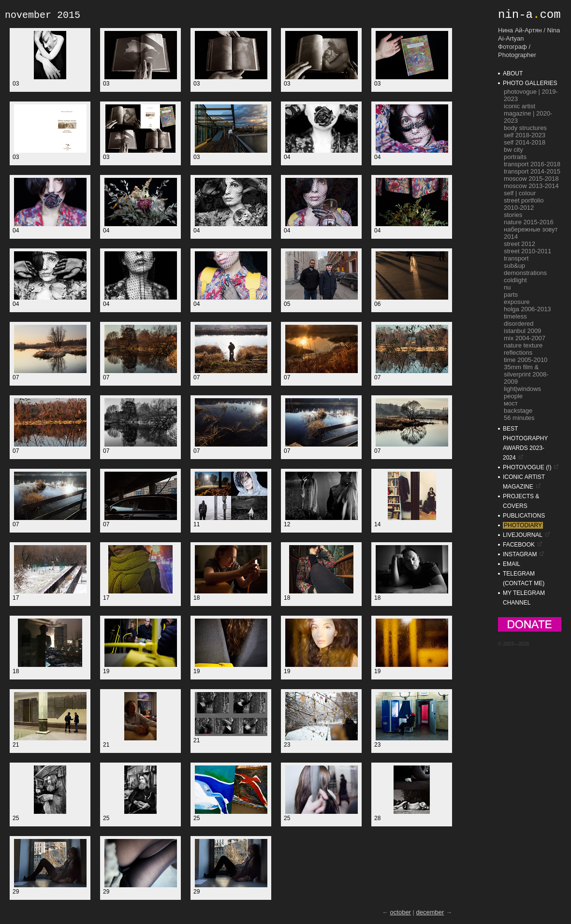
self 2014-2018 (525, 142)
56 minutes (519, 418)
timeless (515, 316)
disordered (519, 324)
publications (524, 516)
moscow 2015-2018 (531, 179)
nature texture (523, 345)
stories (513, 215)
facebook (519, 545)
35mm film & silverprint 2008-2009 (526, 374)
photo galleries (530, 83)
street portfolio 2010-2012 (524, 204)
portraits (515, 157)
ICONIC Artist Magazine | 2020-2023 (528, 113)
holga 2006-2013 (527, 309)
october (401, 912)
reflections (518, 353)
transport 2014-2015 (532, 171)
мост (511, 403)
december (430, 912)
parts (511, 295)
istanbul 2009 (522, 331)
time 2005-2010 (526, 360)
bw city (513, 150)
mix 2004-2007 (525, 338)
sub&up (514, 266)
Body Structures (525, 128)
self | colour (520, 193)
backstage (518, 411)
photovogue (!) (527, 467)
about (513, 73)
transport (516, 258)
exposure (517, 302)
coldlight (515, 280)
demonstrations (525, 273)
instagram (520, 554)
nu (507, 287)
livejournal (523, 535)
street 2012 (520, 244)
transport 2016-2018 (532, 164)
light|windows (522, 389)
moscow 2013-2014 (531, 186)
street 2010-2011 (527, 251)
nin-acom (529, 15)
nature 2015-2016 (529, 222)
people (513, 396)
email (512, 564)
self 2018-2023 (525, 135)
